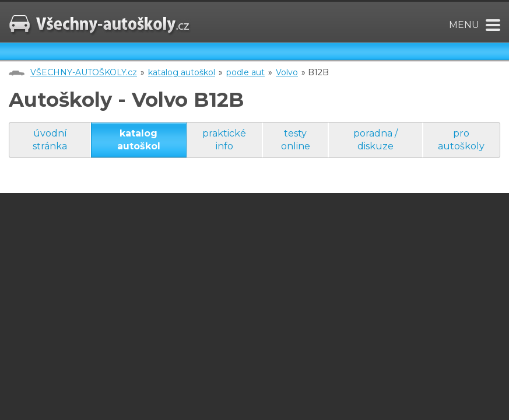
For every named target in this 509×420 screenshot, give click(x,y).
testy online (296, 140)
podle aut (245, 72)
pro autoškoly (461, 140)
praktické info (224, 140)
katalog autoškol (182, 72)
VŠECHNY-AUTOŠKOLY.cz (84, 72)
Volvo (287, 72)
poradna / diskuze (375, 140)
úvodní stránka (50, 140)
